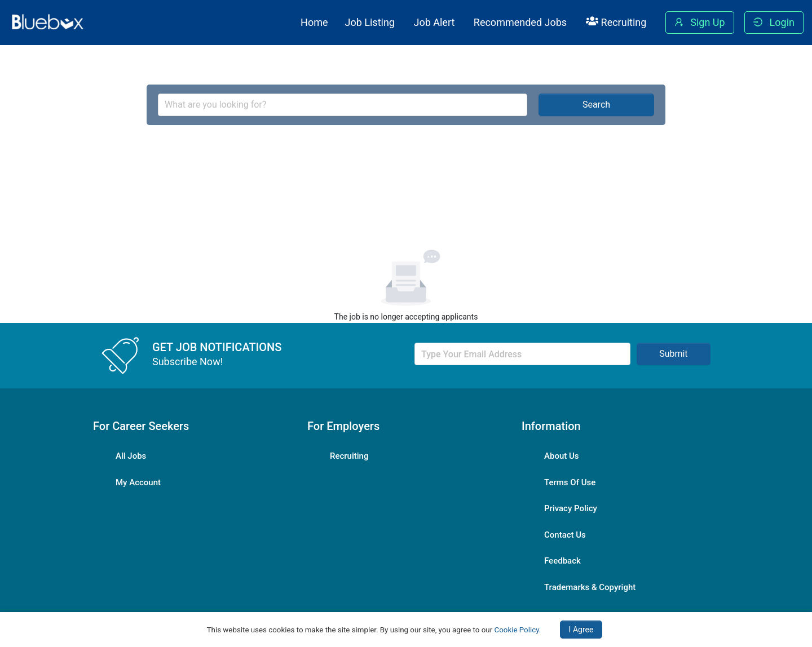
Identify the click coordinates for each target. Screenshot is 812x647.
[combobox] (343, 105)
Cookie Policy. (518, 630)
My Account (138, 482)
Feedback (562, 561)
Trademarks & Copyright (590, 587)
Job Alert (434, 22)
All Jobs (131, 456)
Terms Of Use (570, 482)
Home (314, 22)
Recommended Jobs (520, 22)
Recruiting (616, 22)
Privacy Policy (571, 508)
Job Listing (370, 22)
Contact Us (565, 535)
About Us (562, 456)
